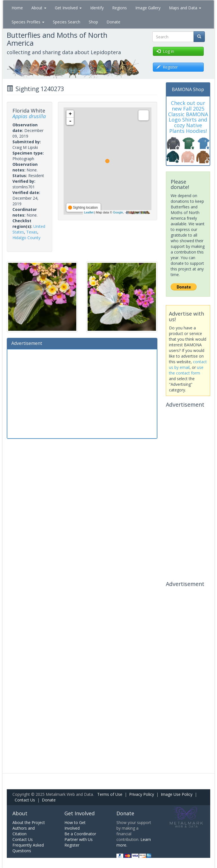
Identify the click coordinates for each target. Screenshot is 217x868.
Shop (93, 22)
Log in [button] (165, 51)
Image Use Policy (177, 794)
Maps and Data (185, 8)
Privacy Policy (142, 794)
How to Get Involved (75, 825)
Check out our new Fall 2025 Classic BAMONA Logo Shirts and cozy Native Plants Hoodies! (188, 117)
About (39, 8)
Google (118, 212)
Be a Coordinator (80, 834)
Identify (97, 8)
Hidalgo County (26, 238)
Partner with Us (79, 839)
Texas (32, 232)
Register (72, 845)
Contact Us (25, 800)
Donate (113, 22)
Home (17, 8)
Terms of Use (110, 794)
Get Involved (68, 8)
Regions (120, 8)
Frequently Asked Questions (28, 848)
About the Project (29, 822)
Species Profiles (28, 22)
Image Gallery (148, 8)
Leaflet (89, 212)
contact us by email (188, 364)
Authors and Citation (24, 831)
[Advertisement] (82, 393)
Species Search (67, 22)
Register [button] (167, 67)
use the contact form (186, 370)
